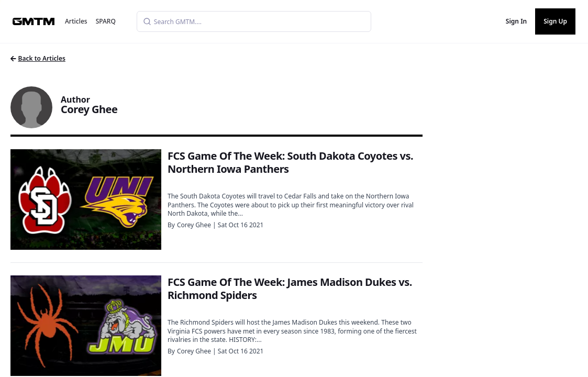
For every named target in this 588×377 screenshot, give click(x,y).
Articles (76, 21)
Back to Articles (38, 58)
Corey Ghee (194, 225)
